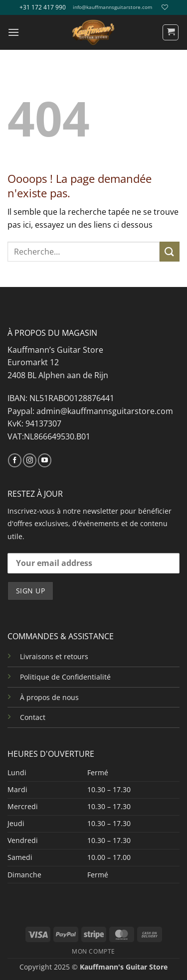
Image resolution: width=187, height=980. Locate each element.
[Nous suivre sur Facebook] (15, 460)
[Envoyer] (170, 251)
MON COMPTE (93, 951)
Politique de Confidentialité (65, 677)
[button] (13, 32)
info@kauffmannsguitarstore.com (112, 7)
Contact (33, 717)
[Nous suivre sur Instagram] (30, 460)
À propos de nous (49, 697)
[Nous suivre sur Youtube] (45, 460)
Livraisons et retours (54, 656)
